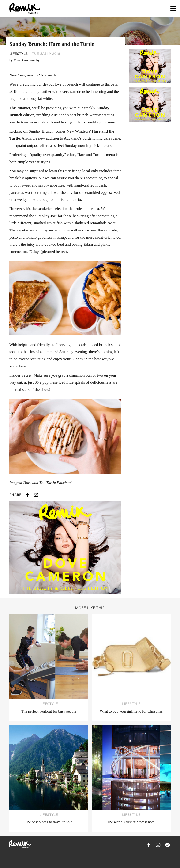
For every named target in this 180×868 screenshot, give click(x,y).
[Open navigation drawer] (173, 9)
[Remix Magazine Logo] (25, 8)
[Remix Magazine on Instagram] (158, 845)
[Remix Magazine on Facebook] (149, 845)
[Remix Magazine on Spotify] (168, 845)
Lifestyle (19, 54)
